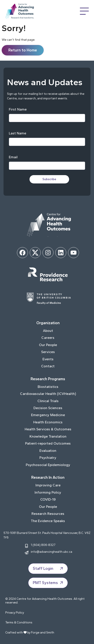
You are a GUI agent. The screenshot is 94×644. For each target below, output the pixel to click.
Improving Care (48, 485)
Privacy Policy (15, 613)
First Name (18, 109)
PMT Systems (48, 583)
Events (48, 359)
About (48, 331)
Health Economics (48, 422)
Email (13, 157)
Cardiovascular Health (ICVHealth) (48, 394)
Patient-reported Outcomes (48, 443)
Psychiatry (48, 458)
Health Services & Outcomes (48, 429)
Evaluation (48, 451)
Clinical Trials (48, 401)
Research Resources (48, 514)
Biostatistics (48, 387)
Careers (48, 338)
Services (48, 352)
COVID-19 (48, 499)
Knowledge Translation (48, 436)
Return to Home (23, 50)
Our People (48, 345)
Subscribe (49, 179)
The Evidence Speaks (48, 521)
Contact (48, 366)
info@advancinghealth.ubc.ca (52, 552)
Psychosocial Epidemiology (48, 465)
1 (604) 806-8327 (43, 545)
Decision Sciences (48, 408)
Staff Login (48, 568)
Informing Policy (48, 492)
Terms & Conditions (19, 622)
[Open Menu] (84, 11)
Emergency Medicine (48, 415)
